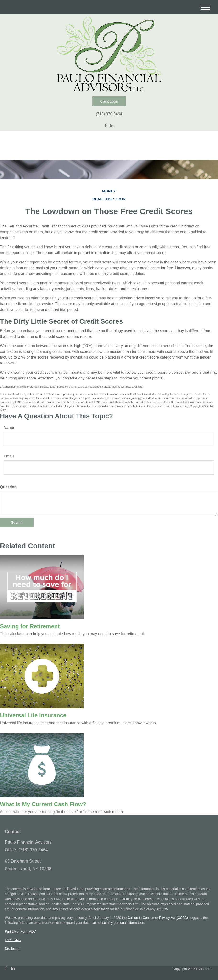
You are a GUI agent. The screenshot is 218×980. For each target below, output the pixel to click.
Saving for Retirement (30, 626)
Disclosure (13, 949)
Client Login (109, 101)
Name (9, 428)
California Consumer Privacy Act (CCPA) (158, 918)
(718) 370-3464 (109, 114)
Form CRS (13, 940)
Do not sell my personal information (118, 923)
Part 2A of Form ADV (20, 931)
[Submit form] (17, 522)
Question (8, 487)
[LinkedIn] (112, 126)
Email (9, 456)
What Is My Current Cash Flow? (43, 804)
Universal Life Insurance (33, 715)
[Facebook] (106, 126)
